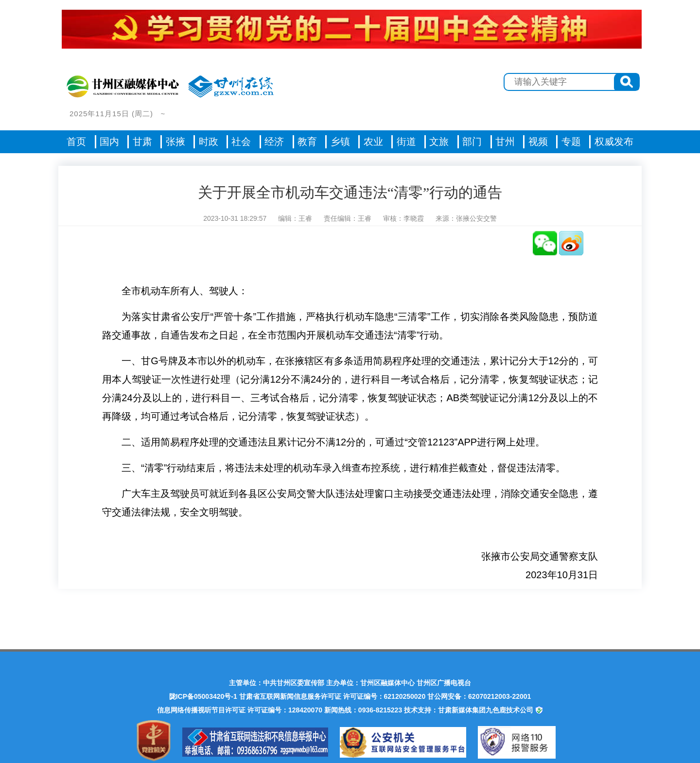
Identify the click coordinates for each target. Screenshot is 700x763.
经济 (274, 142)
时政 (209, 142)
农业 (373, 142)
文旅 (439, 142)
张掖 (175, 142)
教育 (307, 142)
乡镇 (340, 142)
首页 (76, 142)
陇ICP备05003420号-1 (203, 696)
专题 (571, 142)
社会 (241, 142)
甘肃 (142, 142)
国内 (109, 142)
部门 (472, 142)
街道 (406, 142)
